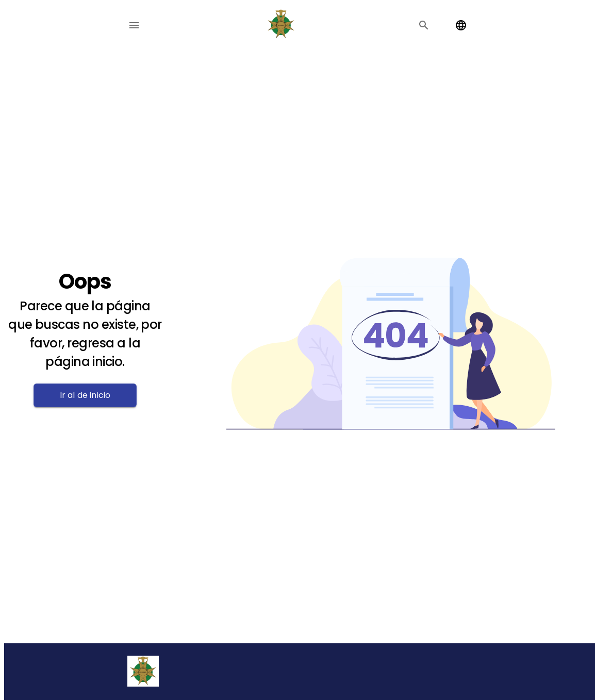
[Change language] (461, 25)
